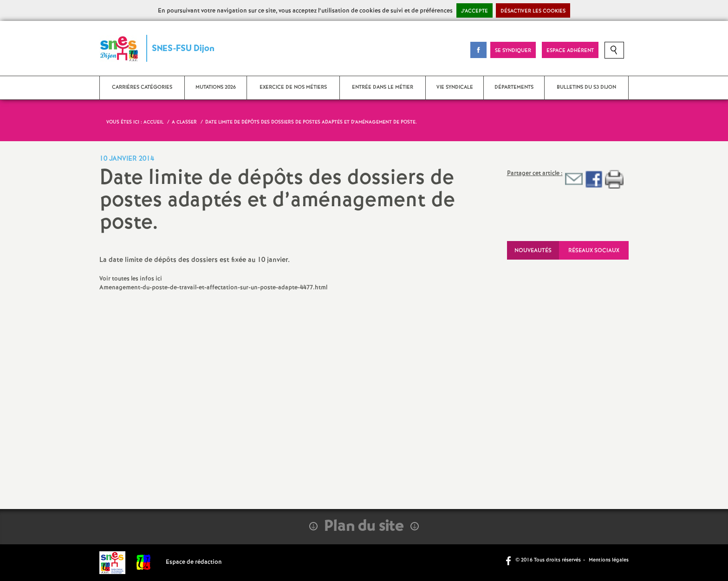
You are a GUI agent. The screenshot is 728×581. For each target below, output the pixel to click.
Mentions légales (609, 560)
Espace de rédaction (194, 562)
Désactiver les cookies (533, 11)
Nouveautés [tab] (533, 251)
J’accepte (474, 11)
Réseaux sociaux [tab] (594, 251)
